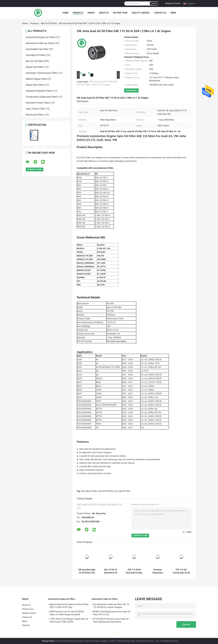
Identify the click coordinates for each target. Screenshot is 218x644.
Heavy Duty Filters (35, 85)
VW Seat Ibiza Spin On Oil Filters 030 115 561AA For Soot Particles (87, 571)
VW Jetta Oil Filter (89, 491)
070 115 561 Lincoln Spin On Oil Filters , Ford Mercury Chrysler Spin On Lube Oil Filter (181, 571)
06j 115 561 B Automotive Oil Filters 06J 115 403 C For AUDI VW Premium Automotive (111, 571)
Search (154, 3)
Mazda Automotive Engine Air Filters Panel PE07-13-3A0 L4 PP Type (69, 606)
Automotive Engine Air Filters (41, 37)
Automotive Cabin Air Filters (40, 43)
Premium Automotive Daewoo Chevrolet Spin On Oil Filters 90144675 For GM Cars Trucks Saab (158, 571)
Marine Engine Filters (37, 79)
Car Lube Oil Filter (122, 491)
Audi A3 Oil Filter (106, 491)
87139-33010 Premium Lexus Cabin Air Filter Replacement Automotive (111, 620)
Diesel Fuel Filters (35, 67)
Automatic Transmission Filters (42, 73)
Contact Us (160, 13)
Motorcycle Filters (35, 115)
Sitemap (26, 625)
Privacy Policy (48, 641)
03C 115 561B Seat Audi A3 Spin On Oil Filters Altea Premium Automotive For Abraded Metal (134, 571)
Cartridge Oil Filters (36, 55)
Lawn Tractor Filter (35, 109)
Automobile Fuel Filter (37, 49)
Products (78, 13)
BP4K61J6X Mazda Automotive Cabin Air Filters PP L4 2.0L (112, 613)
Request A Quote (173, 3)
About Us (104, 13)
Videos (91, 13)
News (173, 13)
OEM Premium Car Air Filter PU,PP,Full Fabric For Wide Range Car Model (67, 613)
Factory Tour (120, 13)
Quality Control (141, 13)
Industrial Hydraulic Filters (39, 91)
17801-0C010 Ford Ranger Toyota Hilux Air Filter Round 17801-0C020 (69, 620)
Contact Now (131, 90)
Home (66, 13)
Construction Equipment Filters (42, 97)
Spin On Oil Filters (49, 23)
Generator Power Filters (38, 103)
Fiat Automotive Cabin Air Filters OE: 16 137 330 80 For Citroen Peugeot (111, 606)
